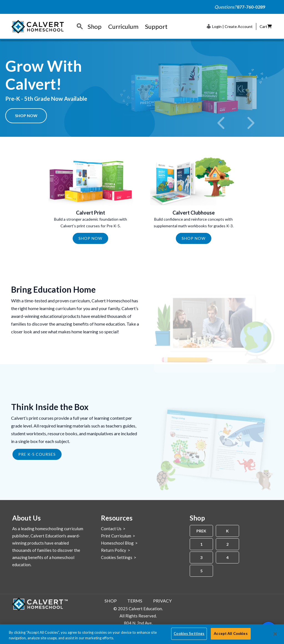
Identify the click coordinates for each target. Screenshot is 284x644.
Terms (135, 601)
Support (156, 26)
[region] (142, 634)
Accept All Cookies (231, 633)
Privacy (162, 601)
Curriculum (123, 26)
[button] (230, 26)
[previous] (222, 123)
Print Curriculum (116, 536)
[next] (250, 123)
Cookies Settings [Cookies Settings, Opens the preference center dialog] (189, 633)
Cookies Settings (117, 557)
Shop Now (26, 116)
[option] (142, 88)
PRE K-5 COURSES (37, 454)
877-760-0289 (251, 7)
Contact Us (111, 529)
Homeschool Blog (117, 543)
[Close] (275, 634)
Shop (95, 26)
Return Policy (114, 550)
